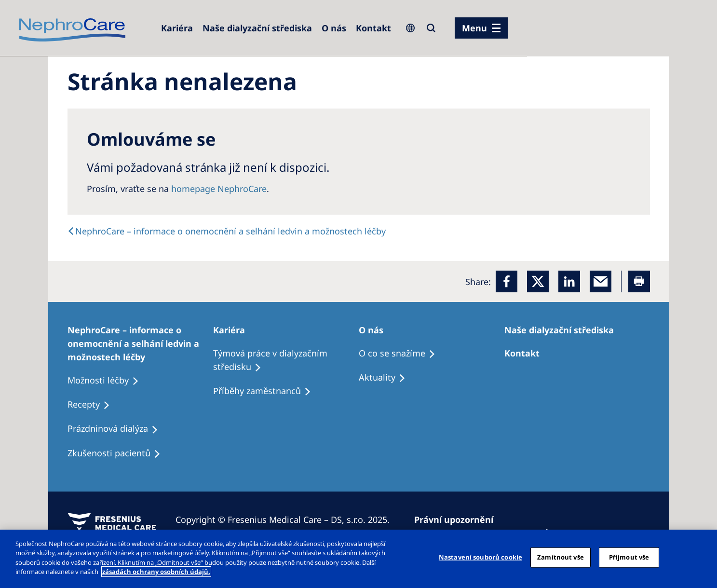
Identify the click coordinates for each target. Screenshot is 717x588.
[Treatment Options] (140, 343)
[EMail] (601, 281)
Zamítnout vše (561, 557)
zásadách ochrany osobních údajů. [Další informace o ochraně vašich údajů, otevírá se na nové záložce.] (156, 572)
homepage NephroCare (219, 189)
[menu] (481, 28)
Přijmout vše (629, 557)
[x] (538, 281)
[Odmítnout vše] (702, 558)
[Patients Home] (233, 330)
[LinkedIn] (569, 281)
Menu (474, 28)
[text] (227, 231)
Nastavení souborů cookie (480, 557)
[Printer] (639, 281)
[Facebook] (507, 281)
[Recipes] (266, 391)
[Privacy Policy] (458, 520)
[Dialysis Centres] (177, 28)
